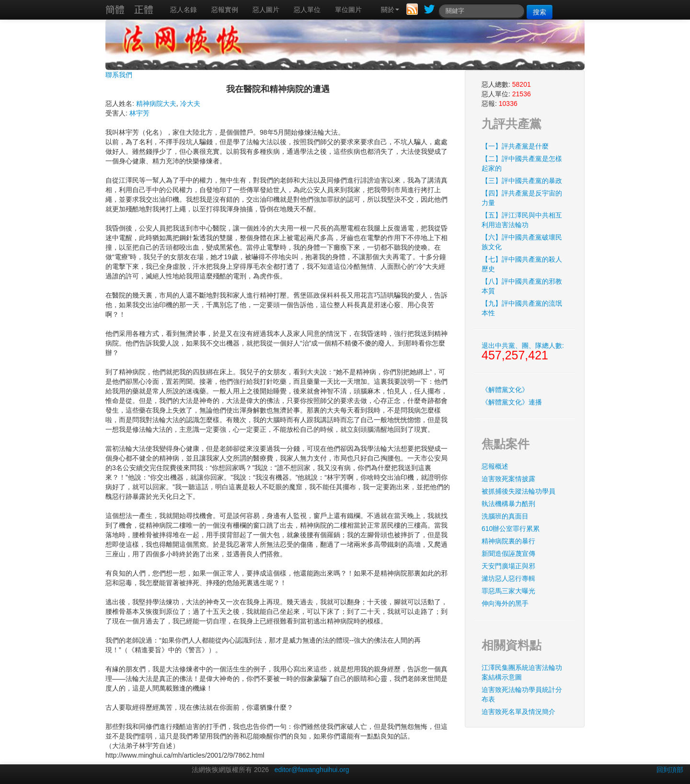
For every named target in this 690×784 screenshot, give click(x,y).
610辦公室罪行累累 (511, 529)
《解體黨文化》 (505, 390)
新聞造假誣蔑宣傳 (508, 553)
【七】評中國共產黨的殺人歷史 (522, 264)
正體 (144, 10)
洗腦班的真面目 (505, 516)
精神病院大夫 (156, 104)
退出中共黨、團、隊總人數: (523, 352)
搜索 (540, 12)
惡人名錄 (184, 10)
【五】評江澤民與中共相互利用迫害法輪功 (522, 220)
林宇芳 (139, 113)
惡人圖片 (266, 10)
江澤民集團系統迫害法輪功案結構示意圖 (522, 672)
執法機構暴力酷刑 (508, 504)
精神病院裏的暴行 (508, 541)
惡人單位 (307, 10)
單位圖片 (348, 10)
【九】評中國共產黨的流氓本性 (522, 308)
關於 (390, 10)
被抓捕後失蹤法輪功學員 (518, 491)
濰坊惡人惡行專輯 (508, 578)
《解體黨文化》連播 (512, 402)
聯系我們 (119, 75)
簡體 (115, 10)
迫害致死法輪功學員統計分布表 (522, 694)
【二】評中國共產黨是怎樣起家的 (522, 163)
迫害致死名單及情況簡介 (518, 712)
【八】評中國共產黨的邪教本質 (522, 286)
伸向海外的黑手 (505, 603)
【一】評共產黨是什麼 (515, 146)
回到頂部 (670, 770)
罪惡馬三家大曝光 (508, 591)
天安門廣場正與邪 (508, 566)
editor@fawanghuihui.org (312, 770)
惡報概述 (495, 466)
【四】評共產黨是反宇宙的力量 (522, 198)
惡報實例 (225, 10)
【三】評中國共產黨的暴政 (522, 181)
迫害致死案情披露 (508, 479)
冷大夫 (190, 104)
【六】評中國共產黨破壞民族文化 (522, 242)
